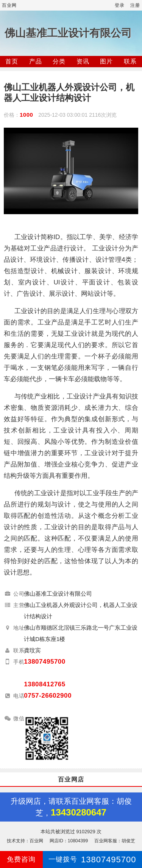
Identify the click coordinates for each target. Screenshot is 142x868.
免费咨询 (21, 859)
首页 (12, 61)
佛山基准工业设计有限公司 (68, 33)
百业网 (9, 5)
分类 (59, 61)
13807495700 (45, 662)
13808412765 (45, 684)
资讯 (83, 61)
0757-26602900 (48, 696)
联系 (130, 61)
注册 (135, 5)
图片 (106, 61)
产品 (36, 61)
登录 (120, 5)
